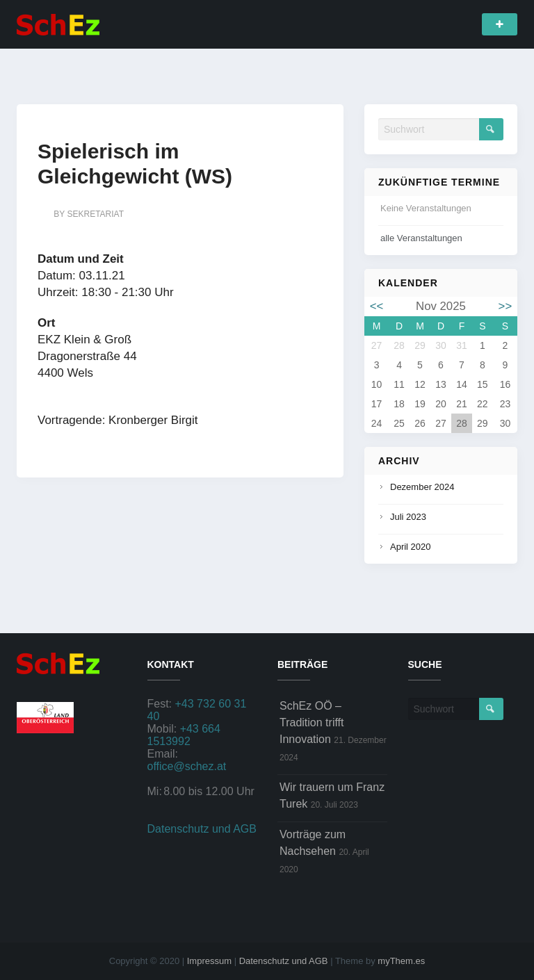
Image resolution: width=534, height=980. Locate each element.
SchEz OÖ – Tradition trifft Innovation (311, 722)
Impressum (209, 961)
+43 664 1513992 (184, 735)
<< (377, 306)
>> (505, 306)
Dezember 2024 (422, 487)
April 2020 (411, 547)
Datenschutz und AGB (202, 829)
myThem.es (401, 961)
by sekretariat (89, 214)
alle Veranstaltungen (421, 238)
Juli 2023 (408, 517)
